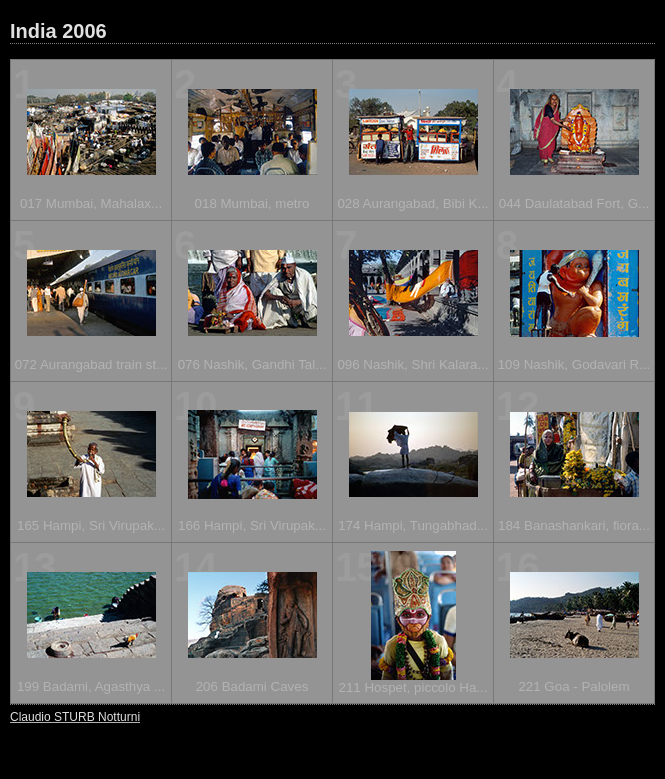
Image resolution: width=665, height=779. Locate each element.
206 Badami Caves (252, 686)
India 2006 (58, 31)
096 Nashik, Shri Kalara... (412, 364)
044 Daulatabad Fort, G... (574, 203)
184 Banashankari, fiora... (574, 525)
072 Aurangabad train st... (91, 364)
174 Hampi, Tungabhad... (413, 525)
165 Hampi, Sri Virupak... (91, 525)
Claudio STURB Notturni (75, 717)
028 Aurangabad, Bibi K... (412, 203)
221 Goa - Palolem (573, 686)
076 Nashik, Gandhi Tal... (252, 364)
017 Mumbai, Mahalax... (91, 203)
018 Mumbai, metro (252, 203)
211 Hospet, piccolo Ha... (413, 687)
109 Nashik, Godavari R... (574, 364)
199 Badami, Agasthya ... (91, 686)
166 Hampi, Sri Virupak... (252, 525)
